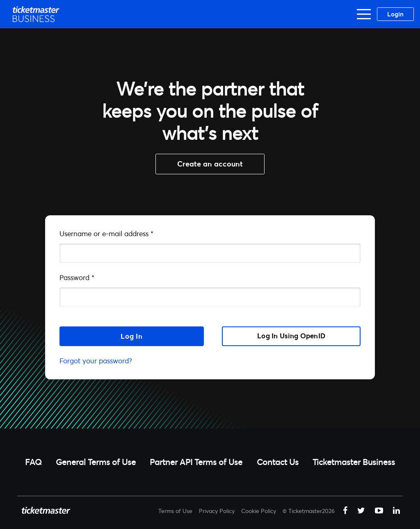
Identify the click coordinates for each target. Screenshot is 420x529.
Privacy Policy (217, 511)
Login (395, 14)
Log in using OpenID (291, 336)
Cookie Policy (259, 511)
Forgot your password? (96, 361)
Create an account (210, 164)
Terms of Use (175, 511)
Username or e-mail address (106, 234)
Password (77, 278)
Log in (132, 336)
